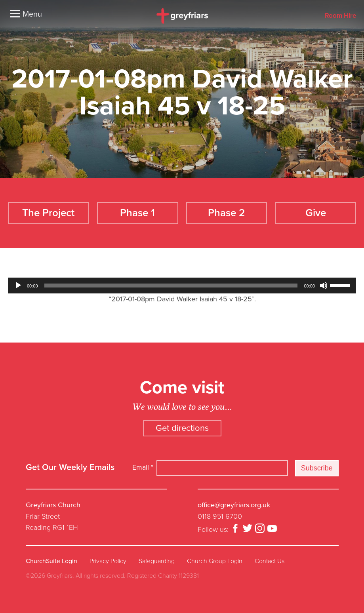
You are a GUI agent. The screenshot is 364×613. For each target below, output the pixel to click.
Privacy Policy (108, 561)
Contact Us (270, 561)
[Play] (18, 286)
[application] (182, 286)
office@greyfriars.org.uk (234, 505)
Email (143, 467)
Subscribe (317, 468)
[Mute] (324, 286)
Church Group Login (215, 561)
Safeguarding (157, 561)
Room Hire (340, 16)
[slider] (171, 286)
